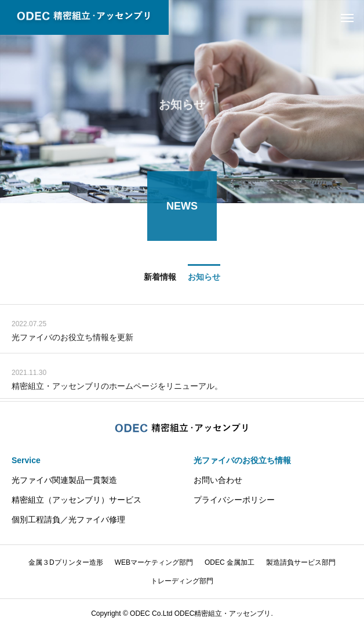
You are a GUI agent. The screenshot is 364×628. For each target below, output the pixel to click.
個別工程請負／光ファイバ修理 (68, 519)
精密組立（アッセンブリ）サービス (77, 500)
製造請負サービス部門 (301, 562)
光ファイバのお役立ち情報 (242, 460)
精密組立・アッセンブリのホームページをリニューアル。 (117, 387)
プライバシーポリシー (234, 500)
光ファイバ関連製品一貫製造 (64, 480)
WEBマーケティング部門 (154, 562)
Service (26, 460)
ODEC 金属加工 (230, 562)
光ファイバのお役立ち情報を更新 (72, 338)
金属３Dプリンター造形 (66, 562)
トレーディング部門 (182, 581)
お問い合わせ (218, 480)
